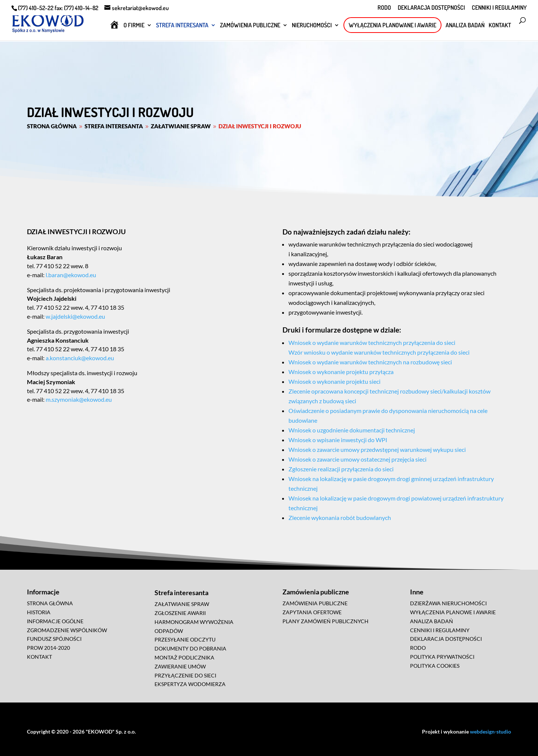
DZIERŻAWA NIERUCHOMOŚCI (448, 603)
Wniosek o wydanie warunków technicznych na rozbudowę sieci (370, 362)
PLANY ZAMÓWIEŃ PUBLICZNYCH (325, 621)
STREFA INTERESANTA (182, 26)
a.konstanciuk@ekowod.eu (79, 358)
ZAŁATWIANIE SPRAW (182, 604)
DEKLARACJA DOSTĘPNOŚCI (431, 8)
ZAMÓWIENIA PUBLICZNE (250, 26)
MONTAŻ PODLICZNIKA (184, 657)
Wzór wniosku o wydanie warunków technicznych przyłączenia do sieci (379, 352)
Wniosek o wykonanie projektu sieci (334, 381)
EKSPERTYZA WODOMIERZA (190, 684)
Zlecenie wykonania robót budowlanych (340, 518)
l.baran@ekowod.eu (70, 275)
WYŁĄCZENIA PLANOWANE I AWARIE (392, 25)
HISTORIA (39, 612)
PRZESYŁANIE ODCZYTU (185, 639)
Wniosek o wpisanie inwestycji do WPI (338, 440)
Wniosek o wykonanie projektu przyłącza (341, 372)
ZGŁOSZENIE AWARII (180, 613)
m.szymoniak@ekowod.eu (78, 399)
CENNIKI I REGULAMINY (499, 8)
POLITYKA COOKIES (435, 666)
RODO (384, 8)
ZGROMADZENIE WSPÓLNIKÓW (67, 630)
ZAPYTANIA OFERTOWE (312, 612)
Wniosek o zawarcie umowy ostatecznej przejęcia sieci (357, 459)
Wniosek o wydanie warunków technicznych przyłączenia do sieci (372, 342)
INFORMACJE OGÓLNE (55, 621)
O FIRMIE (134, 26)
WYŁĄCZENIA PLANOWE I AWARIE (453, 612)
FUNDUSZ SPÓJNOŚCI (54, 639)
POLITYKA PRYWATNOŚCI (442, 657)
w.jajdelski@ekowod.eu (75, 316)
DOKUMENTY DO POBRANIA (190, 648)
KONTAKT (500, 26)
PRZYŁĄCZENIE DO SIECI (185, 675)
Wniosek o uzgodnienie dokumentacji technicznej (352, 430)
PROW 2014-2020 (48, 648)
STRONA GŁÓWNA (50, 603)
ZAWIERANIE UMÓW (180, 666)
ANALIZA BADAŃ (465, 26)
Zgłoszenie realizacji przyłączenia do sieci (341, 469)
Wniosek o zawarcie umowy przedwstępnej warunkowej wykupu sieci (377, 449)
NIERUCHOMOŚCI (312, 26)
